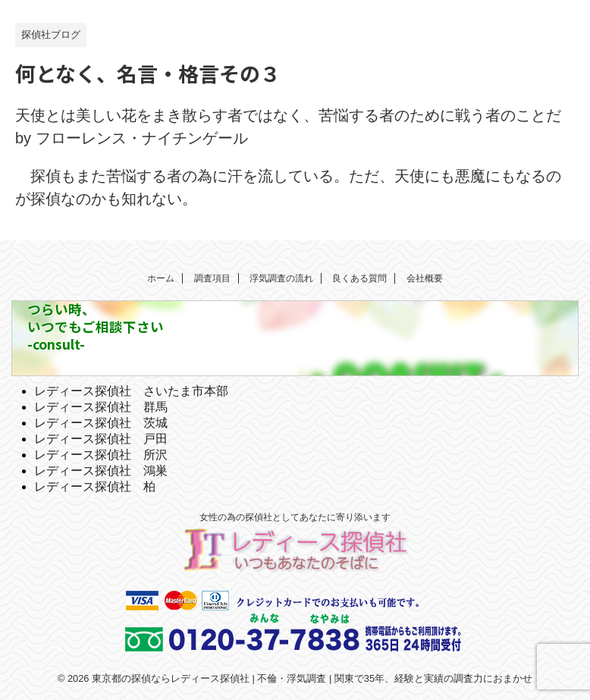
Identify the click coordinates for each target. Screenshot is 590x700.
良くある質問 (359, 278)
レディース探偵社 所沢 (101, 455)
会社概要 (425, 278)
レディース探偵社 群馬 (101, 407)
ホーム (161, 278)
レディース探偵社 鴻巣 (101, 471)
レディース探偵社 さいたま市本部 (131, 391)
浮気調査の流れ (281, 278)
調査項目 (212, 278)
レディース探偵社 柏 (95, 487)
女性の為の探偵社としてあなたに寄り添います (295, 517)
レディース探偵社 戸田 (101, 439)
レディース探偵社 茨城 (101, 423)
